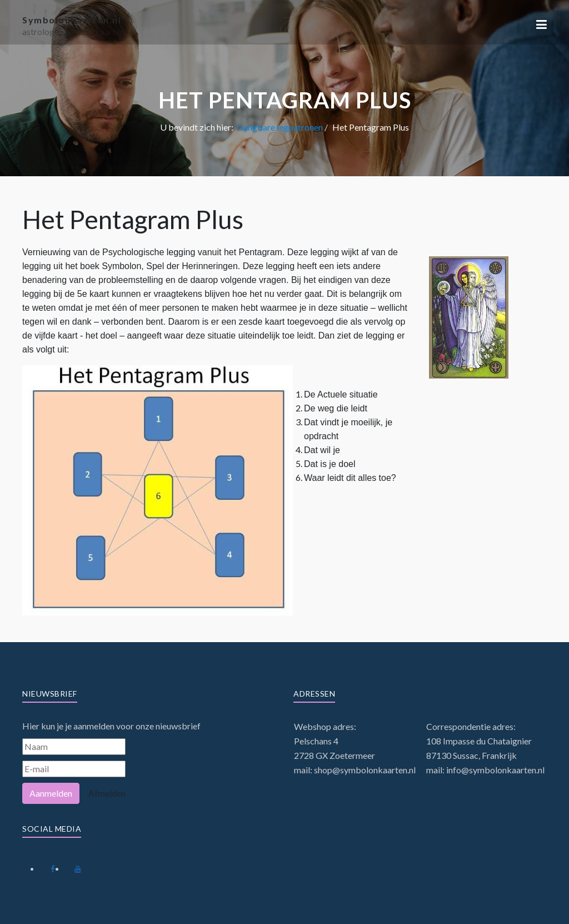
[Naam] (74, 747)
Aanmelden (51, 793)
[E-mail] (74, 769)
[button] (541, 24)
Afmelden (107, 793)
